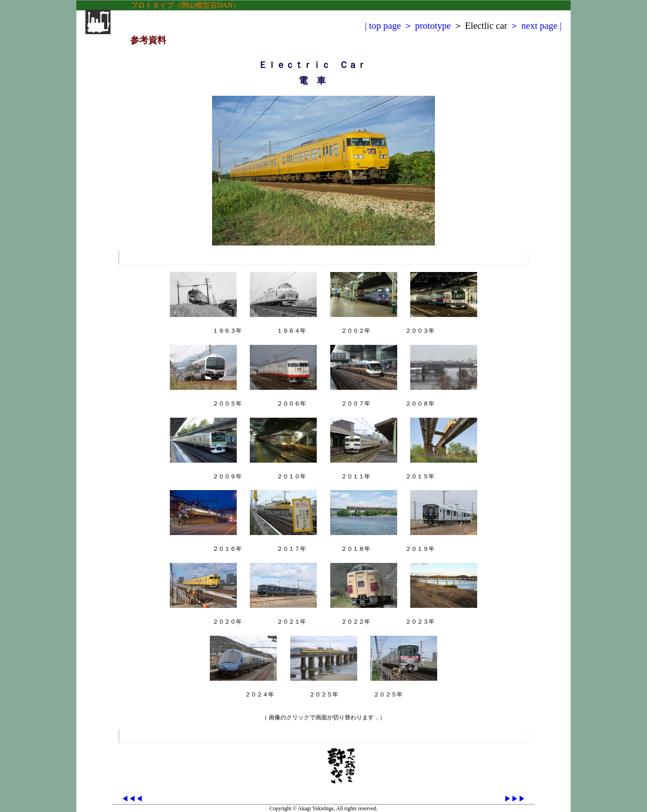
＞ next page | (536, 25)
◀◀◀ (132, 799)
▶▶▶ (515, 799)
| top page (383, 25)
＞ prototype (427, 25)
